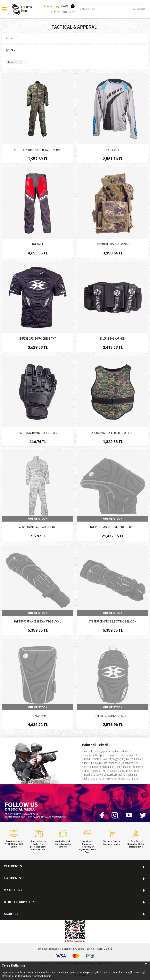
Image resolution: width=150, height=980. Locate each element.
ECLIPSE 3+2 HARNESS (113, 339)
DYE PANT (38, 244)
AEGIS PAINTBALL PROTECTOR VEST (113, 433)
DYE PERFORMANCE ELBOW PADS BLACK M (113, 622)
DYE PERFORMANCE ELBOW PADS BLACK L (38, 622)
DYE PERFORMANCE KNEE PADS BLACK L (113, 527)
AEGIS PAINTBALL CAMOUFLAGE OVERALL (38, 150)
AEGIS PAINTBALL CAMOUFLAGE (38, 527)
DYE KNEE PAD (38, 716)
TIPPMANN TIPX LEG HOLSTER (113, 244)
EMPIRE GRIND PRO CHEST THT (38, 339)
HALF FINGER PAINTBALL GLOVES (38, 433)
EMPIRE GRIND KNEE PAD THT (113, 716)
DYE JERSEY (113, 150)
